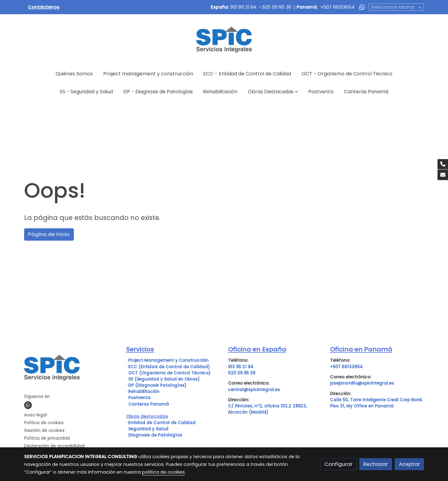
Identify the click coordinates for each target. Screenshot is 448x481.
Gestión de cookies (44, 430)
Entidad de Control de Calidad (161, 423)
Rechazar (376, 464)
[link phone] (443, 164)
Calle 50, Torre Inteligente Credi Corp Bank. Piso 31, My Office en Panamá (376, 403)
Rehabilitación (144, 392)
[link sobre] (71, 369)
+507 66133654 (337, 7)
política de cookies (163, 472)
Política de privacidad (47, 438)
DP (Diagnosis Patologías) (157, 385)
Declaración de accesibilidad (54, 446)
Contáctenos (44, 7)
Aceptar (409, 464)
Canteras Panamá (149, 404)
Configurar (338, 464)
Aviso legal (35, 415)
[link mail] (443, 175)
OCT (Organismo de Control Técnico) (169, 373)
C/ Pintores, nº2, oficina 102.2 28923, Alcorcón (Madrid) (267, 409)
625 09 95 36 (277, 7)
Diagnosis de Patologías (155, 435)
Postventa (139, 398)
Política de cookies (44, 423)
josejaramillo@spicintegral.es (362, 383)
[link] (224, 40)
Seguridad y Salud (148, 429)
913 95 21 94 (243, 7)
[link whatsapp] (362, 7)
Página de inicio (49, 234)
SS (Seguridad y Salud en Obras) (164, 379)
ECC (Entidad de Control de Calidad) (169, 367)
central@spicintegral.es (254, 390)
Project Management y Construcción (168, 360)
